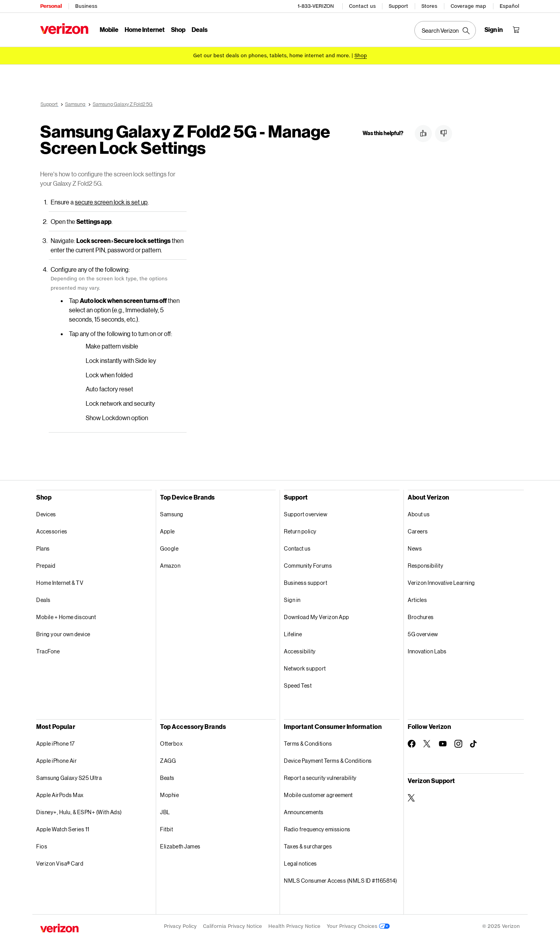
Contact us (362, 6)
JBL (165, 812)
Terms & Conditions (308, 744)
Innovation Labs (427, 651)
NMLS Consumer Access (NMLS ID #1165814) (341, 881)
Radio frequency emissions (317, 829)
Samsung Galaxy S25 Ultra (69, 778)
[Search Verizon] (445, 30)
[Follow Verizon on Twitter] (427, 744)
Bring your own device (63, 634)
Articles (417, 600)
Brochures (421, 617)
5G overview (423, 634)
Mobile (109, 29)
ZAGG (168, 761)
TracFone (48, 651)
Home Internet (145, 29)
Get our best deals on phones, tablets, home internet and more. (272, 55)
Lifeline (293, 634)
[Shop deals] (361, 55)
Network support (305, 668)
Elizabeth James (180, 846)
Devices (46, 514)
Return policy (300, 531)
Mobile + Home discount (66, 617)
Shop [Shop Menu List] (178, 29)
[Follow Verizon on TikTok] (474, 744)
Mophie (169, 795)
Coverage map (468, 6)
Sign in (292, 600)
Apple (167, 531)
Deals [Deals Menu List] (200, 29)
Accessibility (300, 651)
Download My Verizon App (317, 617)
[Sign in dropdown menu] (494, 30)
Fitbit (166, 829)
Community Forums (308, 566)
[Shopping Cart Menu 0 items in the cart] (516, 30)
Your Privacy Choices (358, 926)
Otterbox (171, 744)
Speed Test (298, 685)
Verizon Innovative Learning (441, 583)
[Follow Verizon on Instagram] (458, 744)
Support (398, 6)
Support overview (306, 514)
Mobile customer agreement (318, 795)
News (415, 548)
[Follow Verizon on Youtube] (443, 744)
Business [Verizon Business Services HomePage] (86, 6)
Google (169, 548)
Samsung (172, 514)
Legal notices (300, 863)
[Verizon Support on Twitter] (412, 798)
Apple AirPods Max (60, 795)
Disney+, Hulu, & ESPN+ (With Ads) (79, 812)
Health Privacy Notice (294, 926)
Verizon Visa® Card (60, 863)
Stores (429, 6)
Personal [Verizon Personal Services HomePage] (51, 6)
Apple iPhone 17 (55, 744)
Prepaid (46, 566)
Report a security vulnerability (320, 778)
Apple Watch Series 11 (63, 829)
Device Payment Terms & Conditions (328, 761)
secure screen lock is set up (111, 202)
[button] (423, 134)
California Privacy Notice (232, 926)
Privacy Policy (180, 926)
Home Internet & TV (60, 583)
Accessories (52, 531)
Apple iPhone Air (56, 761)
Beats (167, 778)
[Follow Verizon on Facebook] (412, 744)
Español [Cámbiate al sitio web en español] (509, 6)
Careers (418, 531)
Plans (43, 548)
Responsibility (425, 566)
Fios (42, 846)
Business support (306, 583)
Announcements (304, 812)
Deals (43, 600)
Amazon (170, 566)
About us (419, 514)
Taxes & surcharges (308, 846)
